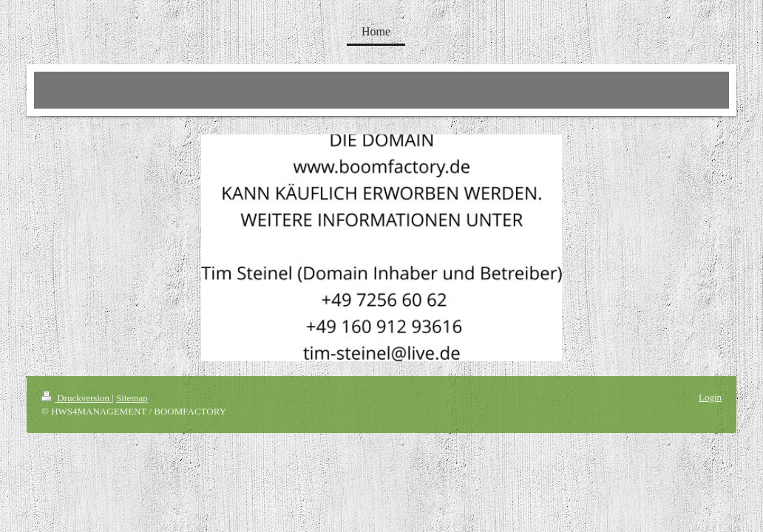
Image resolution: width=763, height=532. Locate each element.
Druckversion (77, 398)
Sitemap (132, 398)
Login (710, 397)
